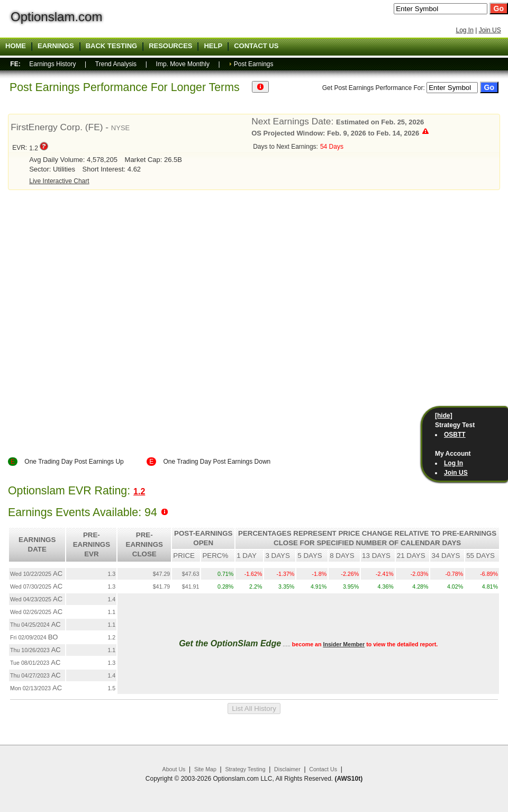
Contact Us (323, 769)
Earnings (56, 46)
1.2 (139, 491)
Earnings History (52, 64)
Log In (464, 30)
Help (213, 46)
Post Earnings (254, 64)
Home (16, 46)
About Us (174, 769)
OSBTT (455, 435)
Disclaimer (287, 769)
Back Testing (112, 46)
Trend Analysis (116, 64)
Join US (490, 30)
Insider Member (344, 644)
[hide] (444, 416)
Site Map (205, 769)
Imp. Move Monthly (183, 64)
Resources (170, 46)
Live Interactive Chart (59, 181)
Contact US (256, 46)
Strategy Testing (245, 769)
